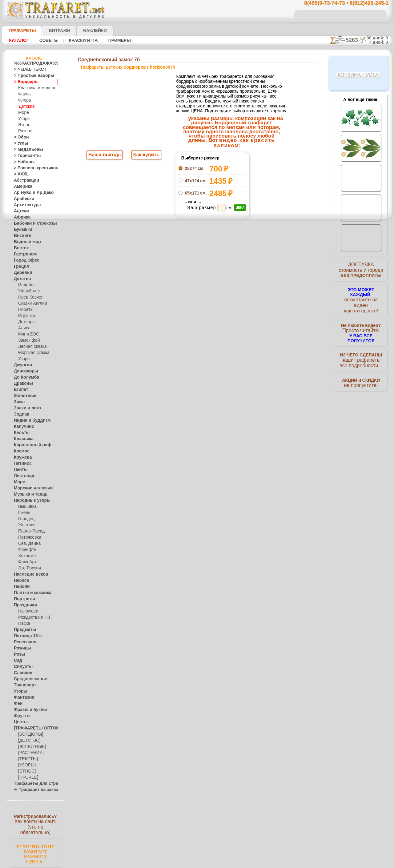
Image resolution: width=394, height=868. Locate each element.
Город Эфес (24, 260)
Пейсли (20, 587)
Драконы (22, 384)
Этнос (23, 125)
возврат (210, 399)
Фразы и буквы (27, 710)
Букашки (21, 230)
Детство (21, 279)
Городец (25, 519)
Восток (20, 248)
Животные (23, 396)
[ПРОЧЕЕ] (27, 778)
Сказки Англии (31, 303)
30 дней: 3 (379, 38)
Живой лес (28, 291)
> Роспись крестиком (32, 168)
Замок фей (28, 340)
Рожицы (21, 648)
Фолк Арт (26, 562)
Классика (22, 439)
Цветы (20, 722)
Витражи (52, 30)
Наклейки (84, 30)
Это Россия (28, 568)
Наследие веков (28, 574)
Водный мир (25, 242)
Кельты (20, 433)
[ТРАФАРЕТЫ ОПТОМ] (34, 728)
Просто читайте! (361, 325)
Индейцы (26, 285)
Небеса (20, 581)
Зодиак (20, 414)
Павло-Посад (30, 531)
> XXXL (20, 174)
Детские (26, 106)
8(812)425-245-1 (239, 345)
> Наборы (22, 162)
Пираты (25, 310)
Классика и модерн (35, 88)
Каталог (19, 40)
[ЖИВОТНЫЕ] (31, 747)
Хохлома (26, 556)
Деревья (21, 273)
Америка (22, 187)
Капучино (22, 427)
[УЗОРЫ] (26, 765)
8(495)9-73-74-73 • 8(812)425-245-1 (340, 3)
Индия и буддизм (29, 420)
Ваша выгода (105, 155)
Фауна (24, 94)
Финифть (26, 550)
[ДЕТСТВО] (28, 741)
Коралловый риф (29, 445)
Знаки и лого (25, 408)
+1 (220, 270)
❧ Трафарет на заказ (33, 790)
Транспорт (23, 685)
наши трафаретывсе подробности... (361, 352)
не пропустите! (361, 376)
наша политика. (228, 863)
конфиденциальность (181, 399)
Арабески (22, 199)
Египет (20, 390)
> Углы (20, 143)
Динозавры (24, 371)
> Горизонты (25, 156)
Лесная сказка (31, 347)
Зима (18, 402)
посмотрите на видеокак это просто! (361, 299)
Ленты (19, 470)
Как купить (145, 155)
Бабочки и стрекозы (31, 223)
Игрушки (26, 316)
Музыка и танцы (28, 494)
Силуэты (21, 667)
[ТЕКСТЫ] (27, 759)
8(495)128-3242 (203, 345)
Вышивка (26, 507)
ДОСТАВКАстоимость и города (361, 271)
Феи (17, 704)
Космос (20, 451)
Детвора (26, 322)
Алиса (24, 328)
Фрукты (21, 716)
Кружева (22, 457)
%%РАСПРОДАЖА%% (34, 63)
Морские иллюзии (30, 488)
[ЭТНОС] (26, 771)
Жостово (26, 525)
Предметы (23, 630)
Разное (24, 131)
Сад (17, 661)
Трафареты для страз (33, 784)
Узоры (24, 119)
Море (23, 113)
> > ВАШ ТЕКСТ (26, 70)
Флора (24, 100)
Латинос (21, 464)
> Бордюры (23, 82)
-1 (174, 270)
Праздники (24, 605)
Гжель (23, 513)
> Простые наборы (30, 76)
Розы (18, 654)
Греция (20, 267)
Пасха (24, 624)
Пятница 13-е (25, 636)
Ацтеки (20, 211)
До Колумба (25, 377)
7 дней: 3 (381, 42)
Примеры (117, 40)
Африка (21, 217)
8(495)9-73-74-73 (165, 345)
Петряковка (28, 537)
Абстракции (24, 180)
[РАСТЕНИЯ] (29, 753)
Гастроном (23, 254)
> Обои (20, 137)
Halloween (27, 611)
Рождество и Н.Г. (33, 617)
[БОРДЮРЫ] (29, 734)
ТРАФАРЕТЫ (19, 30)
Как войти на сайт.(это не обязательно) (35, 824)
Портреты (23, 599)
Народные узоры (29, 500)
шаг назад (197, 270)
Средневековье (27, 679)
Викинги (21, 236)
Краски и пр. (82, 40)
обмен (226, 399)
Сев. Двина (28, 544)
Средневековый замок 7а (271, 167)
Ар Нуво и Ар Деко (30, 193)
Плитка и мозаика (30, 593)
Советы (48, 40)
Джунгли (22, 365)
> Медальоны (26, 150)
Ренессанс (23, 642)
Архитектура (25, 205)
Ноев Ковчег (29, 297)
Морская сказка (32, 353)
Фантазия (22, 697)
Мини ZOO (28, 334)
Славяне (21, 673)
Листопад (22, 476)
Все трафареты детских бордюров (197, 284)
